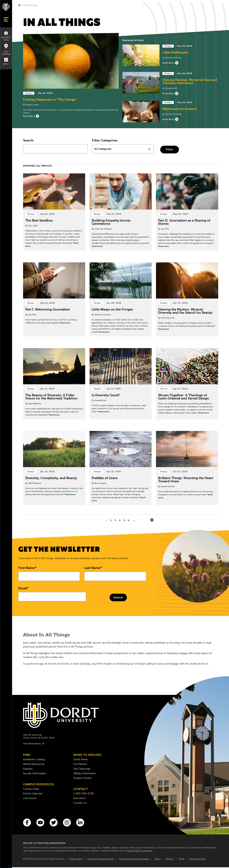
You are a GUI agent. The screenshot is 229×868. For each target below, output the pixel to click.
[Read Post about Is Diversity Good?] (121, 384)
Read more (97, 246)
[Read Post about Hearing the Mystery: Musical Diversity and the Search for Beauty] (187, 299)
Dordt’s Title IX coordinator (140, 851)
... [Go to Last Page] (134, 520)
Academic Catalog (34, 759)
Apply (6, 62)
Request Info (6, 36)
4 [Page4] (120, 520)
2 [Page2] (111, 520)
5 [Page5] (124, 520)
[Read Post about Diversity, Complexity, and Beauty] (54, 468)
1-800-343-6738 (84, 793)
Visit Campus (6, 50)
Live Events (30, 798)
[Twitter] (54, 822)
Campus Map (31, 789)
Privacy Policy (76, 859)
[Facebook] (27, 822)
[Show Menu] (6, 19)
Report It (170, 859)
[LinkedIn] (80, 822)
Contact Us (80, 803)
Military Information (85, 773)
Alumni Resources (34, 764)
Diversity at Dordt (198, 859)
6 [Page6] (129, 520)
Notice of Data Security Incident (134, 859)
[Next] (152, 520)
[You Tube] (40, 822)
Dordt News (80, 759)
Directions (79, 798)
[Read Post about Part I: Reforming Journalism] (54, 299)
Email (23, 588)
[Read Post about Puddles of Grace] (121, 468)
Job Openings (82, 769)
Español (28, 769)
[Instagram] (67, 822)
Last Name (92, 568)
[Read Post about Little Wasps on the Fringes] (121, 299)
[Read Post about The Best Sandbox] (54, 212)
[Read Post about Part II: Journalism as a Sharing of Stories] (187, 212)
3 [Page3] (115, 520)
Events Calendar (33, 793)
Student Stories (82, 778)
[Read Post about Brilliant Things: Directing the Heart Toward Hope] (187, 468)
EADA (182, 859)
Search (28, 140)
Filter (169, 149)
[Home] (19, 5)
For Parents (80, 764)
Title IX (157, 859)
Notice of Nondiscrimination (101, 859)
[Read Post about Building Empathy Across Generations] (121, 212)
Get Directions (34, 744)
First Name (27, 568)
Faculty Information (35, 773)
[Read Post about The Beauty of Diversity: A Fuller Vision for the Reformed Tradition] (54, 384)
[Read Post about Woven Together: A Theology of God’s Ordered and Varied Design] (187, 384)
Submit (118, 597)
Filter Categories (105, 140)
